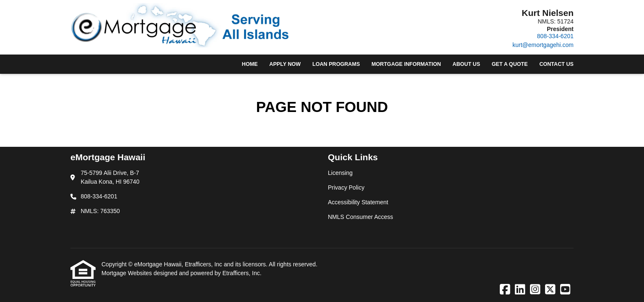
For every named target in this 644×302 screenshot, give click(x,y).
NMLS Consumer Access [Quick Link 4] (361, 217)
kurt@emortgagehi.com (543, 45)
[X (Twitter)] (550, 290)
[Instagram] (535, 290)
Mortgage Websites (127, 273)
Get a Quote (510, 64)
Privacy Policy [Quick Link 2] (346, 187)
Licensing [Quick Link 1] (340, 173)
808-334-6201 (555, 36)
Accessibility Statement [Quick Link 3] (358, 202)
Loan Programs (336, 64)
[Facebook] (505, 290)
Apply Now (285, 64)
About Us (466, 64)
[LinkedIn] (520, 290)
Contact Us (556, 64)
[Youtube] (565, 290)
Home (250, 64)
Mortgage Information (406, 64)
